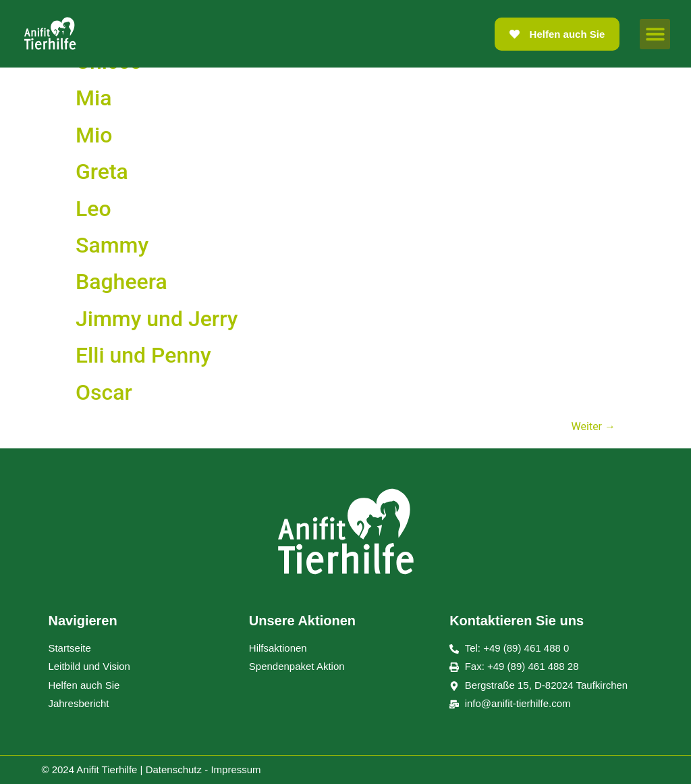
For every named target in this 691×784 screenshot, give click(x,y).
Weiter (593, 426)
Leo (93, 209)
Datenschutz (174, 769)
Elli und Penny (143, 355)
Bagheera (121, 282)
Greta (102, 172)
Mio (94, 135)
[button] (655, 34)
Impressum (236, 769)
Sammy (112, 245)
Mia (93, 98)
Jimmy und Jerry (157, 319)
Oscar (104, 392)
